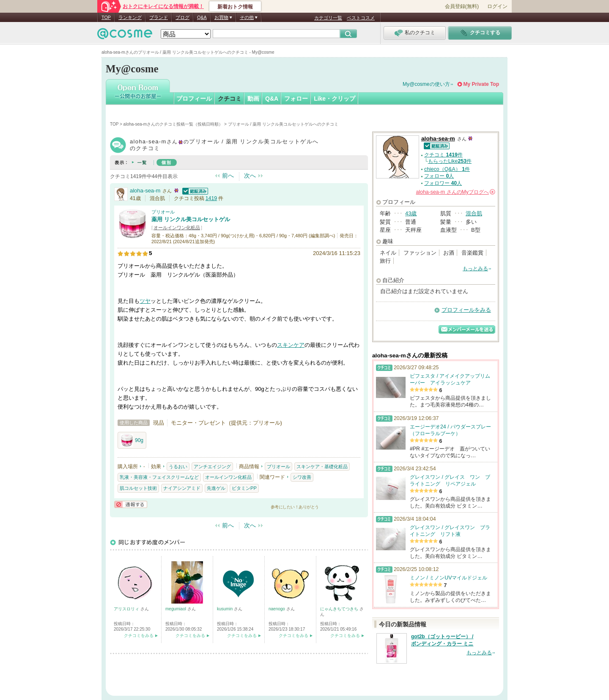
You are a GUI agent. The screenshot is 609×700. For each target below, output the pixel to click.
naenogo (277, 609)
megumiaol (176, 609)
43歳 (411, 213)
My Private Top (481, 84)
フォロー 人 (439, 176)
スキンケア (291, 345)
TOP (106, 17)
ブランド (159, 17)
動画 (253, 99)
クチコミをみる (139, 635)
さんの (455, 192)
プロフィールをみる (466, 310)
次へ (250, 176)
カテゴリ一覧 (328, 18)
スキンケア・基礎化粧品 (322, 467)
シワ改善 (302, 477)
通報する (131, 504)
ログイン (497, 6)
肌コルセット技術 (138, 488)
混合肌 (474, 213)
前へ (228, 176)
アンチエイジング (212, 467)
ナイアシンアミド (182, 488)
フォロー (296, 99)
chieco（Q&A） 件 (447, 169)
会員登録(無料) (462, 6)
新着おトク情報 (235, 7)
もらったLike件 (450, 161)
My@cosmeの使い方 (426, 84)
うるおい (178, 467)
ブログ (182, 17)
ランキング (130, 17)
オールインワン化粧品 (177, 228)
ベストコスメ (361, 18)
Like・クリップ (335, 99)
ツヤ (145, 301)
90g (132, 440)
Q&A (202, 17)
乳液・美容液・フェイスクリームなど (159, 477)
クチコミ (230, 99)
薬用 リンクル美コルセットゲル (191, 219)
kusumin (225, 609)
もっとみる (475, 269)
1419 (211, 198)
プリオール (163, 212)
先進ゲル (216, 488)
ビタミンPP (244, 488)
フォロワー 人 (443, 183)
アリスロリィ (127, 609)
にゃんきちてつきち (340, 609)
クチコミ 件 (443, 155)
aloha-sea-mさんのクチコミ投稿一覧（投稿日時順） (173, 124)
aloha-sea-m (145, 191)
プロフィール (194, 99)
